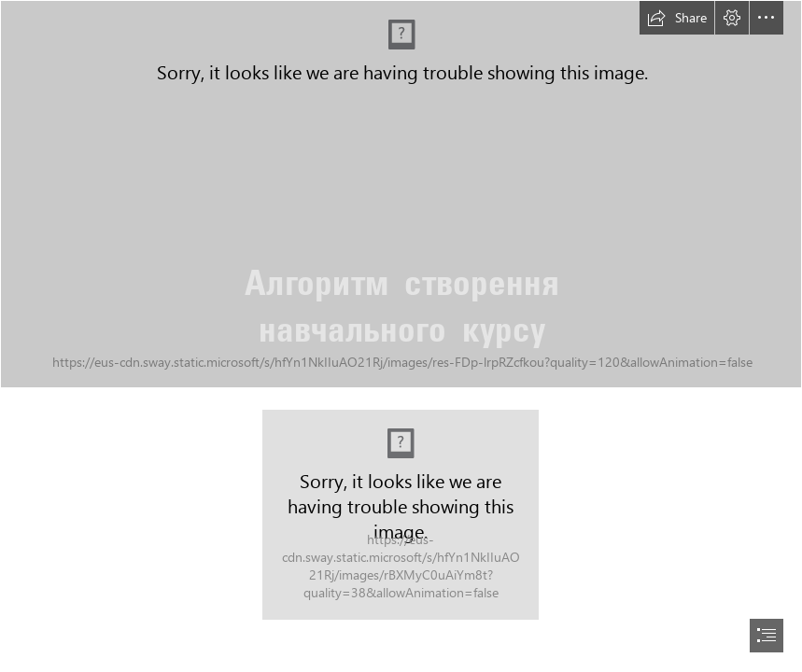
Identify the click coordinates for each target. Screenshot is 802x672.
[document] (401, 336)
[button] (677, 18)
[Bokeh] (401, 194)
